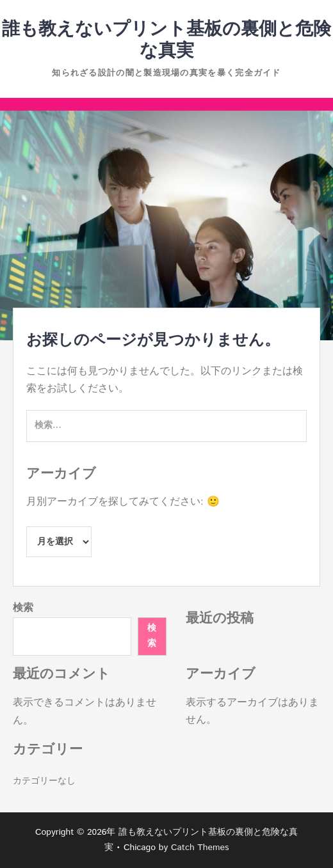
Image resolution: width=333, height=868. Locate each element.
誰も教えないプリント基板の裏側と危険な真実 (166, 40)
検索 (23, 608)
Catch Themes (200, 848)
